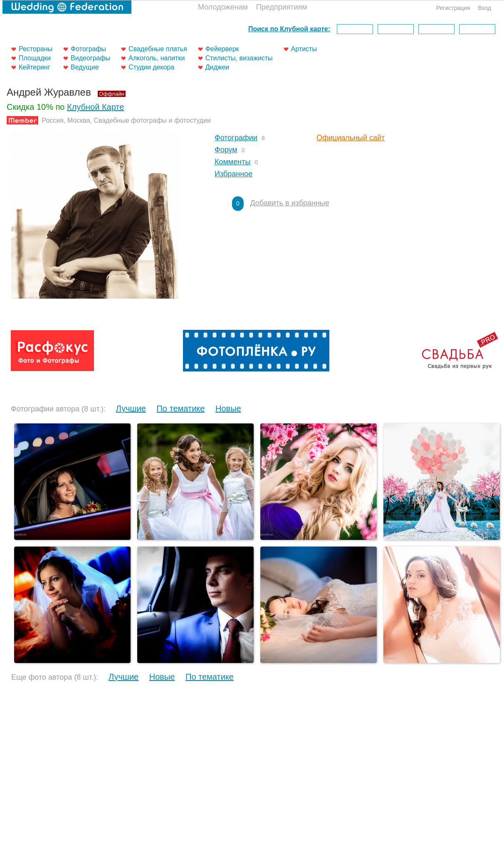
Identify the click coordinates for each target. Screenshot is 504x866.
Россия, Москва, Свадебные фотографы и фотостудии (126, 120)
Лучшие (131, 408)
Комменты (232, 162)
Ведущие (85, 67)
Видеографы (90, 58)
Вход (484, 8)
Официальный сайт (351, 138)
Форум (226, 150)
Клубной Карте (95, 107)
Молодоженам (223, 7)
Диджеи (217, 67)
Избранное (233, 174)
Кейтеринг (35, 67)
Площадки (35, 58)
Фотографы (88, 49)
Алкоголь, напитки (157, 58)
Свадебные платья (158, 49)
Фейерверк (222, 49)
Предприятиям (282, 7)
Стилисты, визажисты (239, 58)
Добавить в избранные (289, 203)
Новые (228, 408)
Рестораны (36, 49)
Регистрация (453, 8)
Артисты (304, 49)
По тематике (180, 408)
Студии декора (151, 67)
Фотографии (236, 138)
